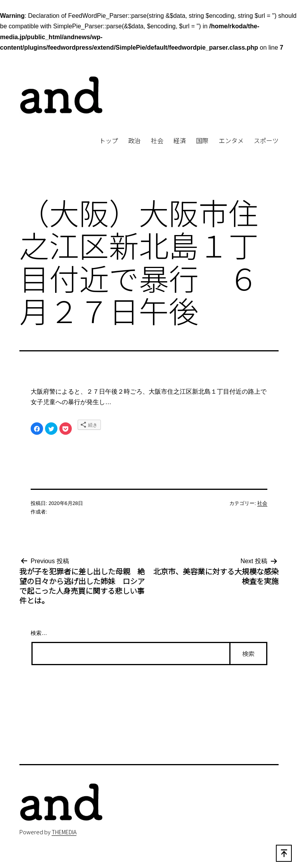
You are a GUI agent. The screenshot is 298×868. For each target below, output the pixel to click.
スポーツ (266, 140)
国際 (202, 140)
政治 (134, 140)
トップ (109, 140)
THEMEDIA (64, 832)
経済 (180, 140)
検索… (39, 633)
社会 (157, 140)
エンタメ (231, 140)
